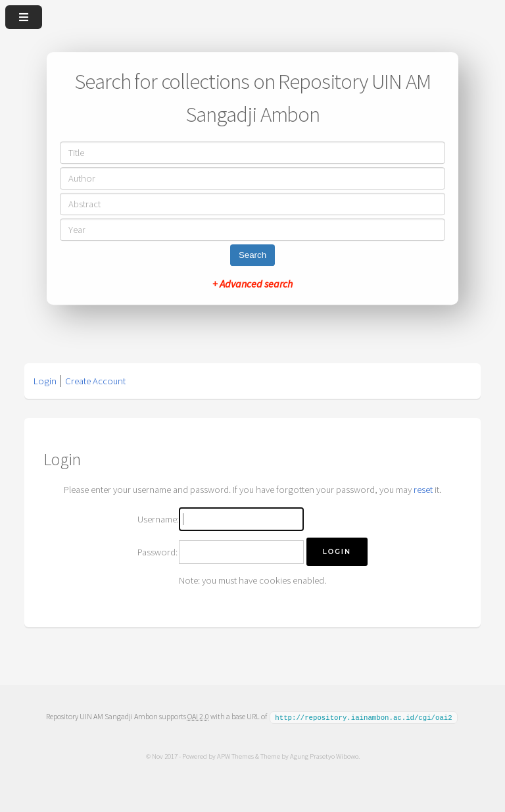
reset (423, 490)
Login (45, 381)
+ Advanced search (252, 284)
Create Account (95, 381)
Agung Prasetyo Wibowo (324, 755)
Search (252, 255)
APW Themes (235, 755)
